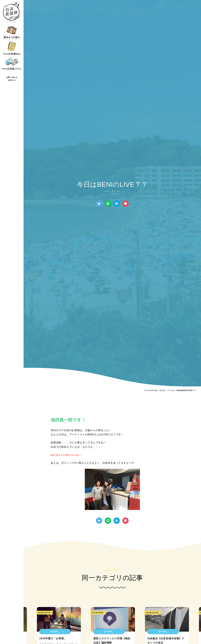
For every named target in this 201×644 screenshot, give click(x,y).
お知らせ (12, 80)
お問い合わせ (12, 77)
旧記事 (162, 390)
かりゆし (55, 632)
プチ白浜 (171, 390)
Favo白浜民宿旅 (151, 390)
